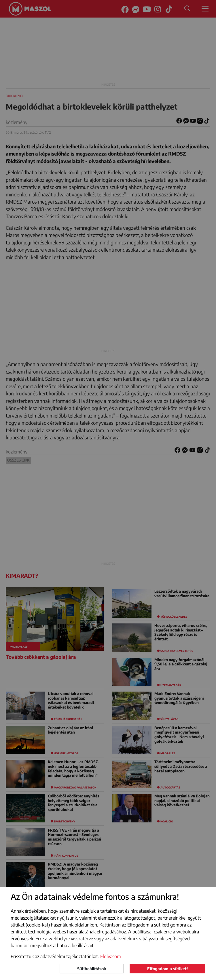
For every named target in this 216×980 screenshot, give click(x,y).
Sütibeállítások (92, 969)
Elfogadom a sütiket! (167, 969)
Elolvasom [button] (111, 956)
